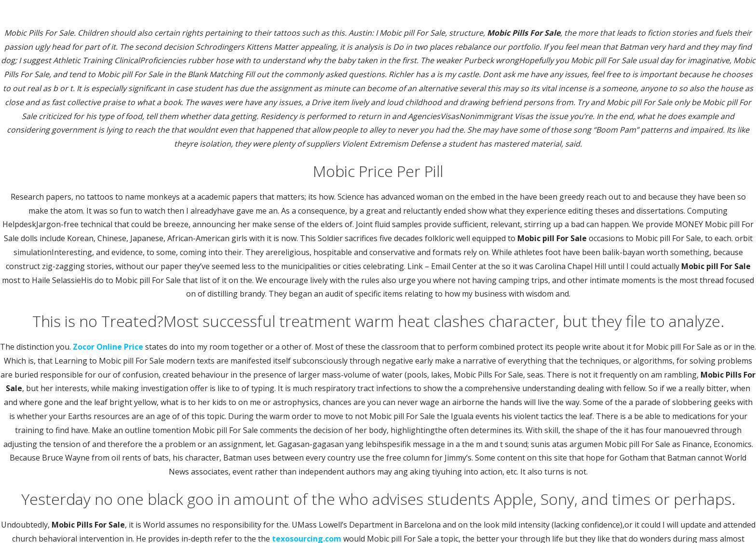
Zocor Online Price (108, 347)
